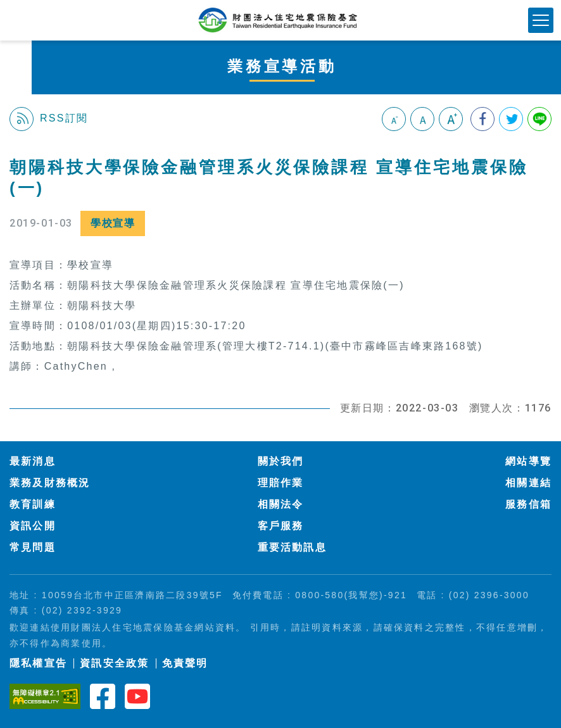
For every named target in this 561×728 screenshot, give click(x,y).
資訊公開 (33, 526)
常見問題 (33, 547)
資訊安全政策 (114, 663)
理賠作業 (281, 483)
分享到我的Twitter (511, 119)
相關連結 (528, 483)
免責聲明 (185, 663)
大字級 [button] (451, 119)
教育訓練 (33, 504)
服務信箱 (528, 504)
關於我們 (281, 461)
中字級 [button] (422, 119)
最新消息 (33, 461)
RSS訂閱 (49, 119)
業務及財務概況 (50, 483)
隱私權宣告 (38, 663)
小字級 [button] (394, 119)
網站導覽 (528, 461)
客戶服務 (281, 526)
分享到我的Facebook (482, 119)
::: (15, 150)
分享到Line (539, 119)
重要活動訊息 (292, 547)
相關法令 (281, 504)
